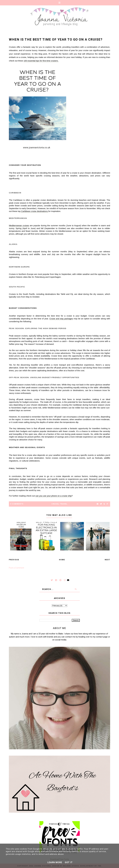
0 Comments (17, 504)
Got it (69, 862)
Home (62, 560)
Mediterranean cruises (19, 225)
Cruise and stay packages (61, 319)
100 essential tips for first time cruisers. (41, 61)
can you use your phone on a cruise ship (53, 496)
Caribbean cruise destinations (34, 211)
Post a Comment (16, 568)
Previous (14, 560)
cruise (55, 504)
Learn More (55, 862)
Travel (64, 504)
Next (107, 560)
